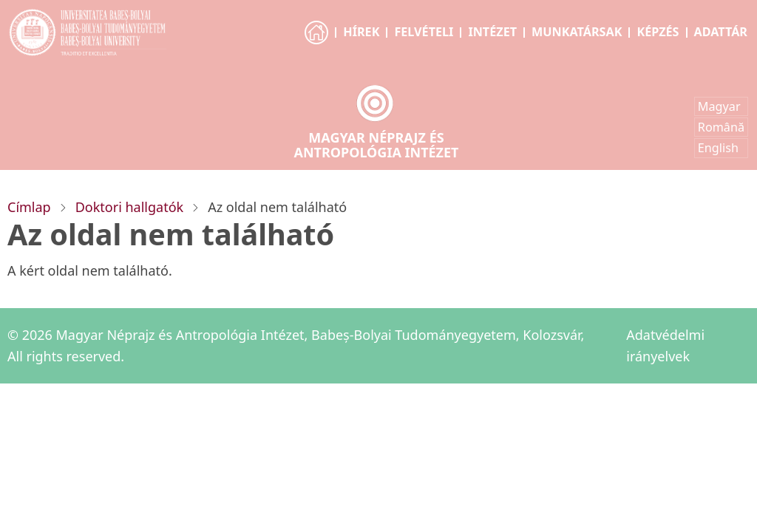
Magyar (719, 106)
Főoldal (318, 46)
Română (721, 127)
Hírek (361, 32)
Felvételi (424, 32)
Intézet (492, 32)
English (718, 148)
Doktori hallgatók (129, 207)
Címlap (29, 207)
